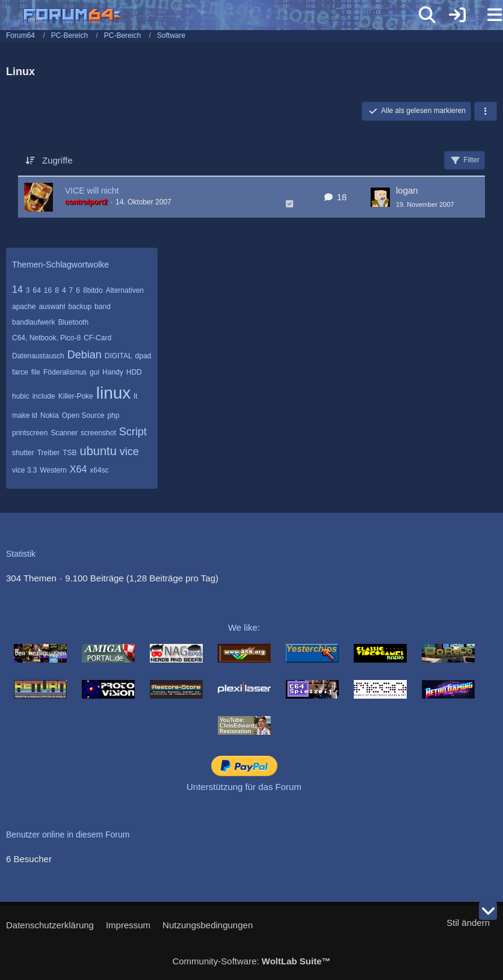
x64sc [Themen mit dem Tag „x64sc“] (99, 470)
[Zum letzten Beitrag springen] (380, 197)
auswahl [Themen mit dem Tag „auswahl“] (52, 307)
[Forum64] (223, 16)
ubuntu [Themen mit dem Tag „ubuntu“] (98, 451)
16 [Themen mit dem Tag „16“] (48, 290)
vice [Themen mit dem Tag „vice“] (129, 452)
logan (407, 190)
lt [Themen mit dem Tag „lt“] (135, 396)
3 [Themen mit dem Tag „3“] (28, 290)
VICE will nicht (92, 191)
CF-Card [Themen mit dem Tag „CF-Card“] (97, 338)
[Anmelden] (457, 15)
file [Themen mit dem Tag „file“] (36, 372)
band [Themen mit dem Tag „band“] (103, 307)
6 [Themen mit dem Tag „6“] (78, 290)
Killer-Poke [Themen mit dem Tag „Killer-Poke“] (76, 396)
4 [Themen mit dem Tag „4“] (64, 290)
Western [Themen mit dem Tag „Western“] (53, 470)
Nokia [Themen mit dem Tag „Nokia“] (50, 415)
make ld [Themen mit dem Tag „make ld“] (25, 415)
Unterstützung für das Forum (244, 787)
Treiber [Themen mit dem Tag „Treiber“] (49, 453)
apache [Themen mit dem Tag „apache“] (24, 307)
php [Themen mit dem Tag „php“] (113, 415)
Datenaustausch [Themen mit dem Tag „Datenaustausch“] (38, 356)
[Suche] (427, 15)
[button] (486, 111)
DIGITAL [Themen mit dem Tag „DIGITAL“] (119, 356)
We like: (244, 627)
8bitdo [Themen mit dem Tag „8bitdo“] (93, 290)
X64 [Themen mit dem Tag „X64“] (78, 469)
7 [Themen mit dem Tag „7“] (71, 290)
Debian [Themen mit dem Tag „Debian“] (85, 355)
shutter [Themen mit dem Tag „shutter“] (23, 453)
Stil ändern (468, 923)
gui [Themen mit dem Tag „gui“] (94, 372)
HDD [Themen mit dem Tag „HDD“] (134, 372)
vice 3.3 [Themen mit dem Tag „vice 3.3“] (24, 470)
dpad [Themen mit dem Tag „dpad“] (143, 356)
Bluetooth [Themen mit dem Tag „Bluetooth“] (73, 322)
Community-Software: (251, 961)
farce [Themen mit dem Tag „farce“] (20, 372)
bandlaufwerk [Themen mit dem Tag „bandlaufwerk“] (33, 322)
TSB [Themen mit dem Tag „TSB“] (69, 453)
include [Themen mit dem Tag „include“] (44, 396)
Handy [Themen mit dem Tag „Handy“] (113, 372)
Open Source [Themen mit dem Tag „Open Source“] (83, 415)
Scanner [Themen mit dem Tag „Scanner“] (64, 433)
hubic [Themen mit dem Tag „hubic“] (21, 396)
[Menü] (487, 15)
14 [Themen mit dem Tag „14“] (17, 289)
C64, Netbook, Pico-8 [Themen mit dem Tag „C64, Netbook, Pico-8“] (46, 338)
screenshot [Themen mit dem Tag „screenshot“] (98, 433)
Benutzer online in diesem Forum (68, 835)
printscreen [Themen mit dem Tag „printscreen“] (30, 433)
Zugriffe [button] (57, 160)
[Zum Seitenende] (488, 911)
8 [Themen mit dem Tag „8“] (57, 290)
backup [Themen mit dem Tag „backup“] (80, 307)
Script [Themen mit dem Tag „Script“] (133, 432)
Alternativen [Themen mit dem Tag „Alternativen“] (125, 290)
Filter (464, 161)
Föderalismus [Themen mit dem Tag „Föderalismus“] (65, 372)
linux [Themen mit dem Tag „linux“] (114, 393)
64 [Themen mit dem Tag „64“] (36, 290)
